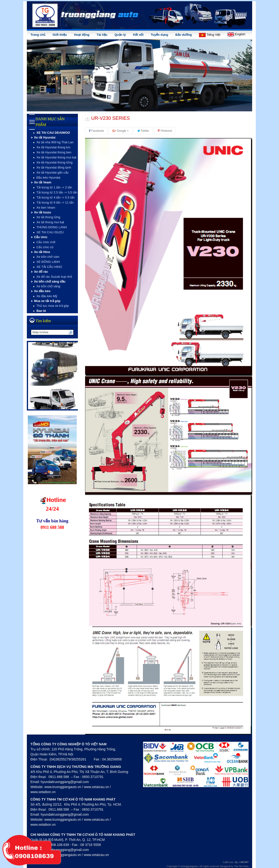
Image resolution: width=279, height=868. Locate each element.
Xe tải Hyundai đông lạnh (54, 167)
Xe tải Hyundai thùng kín (53, 147)
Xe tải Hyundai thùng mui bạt (56, 157)
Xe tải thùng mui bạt (50, 222)
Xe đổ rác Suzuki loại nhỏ (54, 277)
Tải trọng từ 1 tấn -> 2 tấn (54, 187)
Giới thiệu (60, 35)
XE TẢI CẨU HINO (49, 267)
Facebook (96, 131)
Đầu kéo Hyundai (48, 178)
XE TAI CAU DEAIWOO (53, 133)
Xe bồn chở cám (48, 257)
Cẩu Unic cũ (45, 247)
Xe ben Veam (46, 208)
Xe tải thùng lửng (48, 217)
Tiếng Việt (210, 35)
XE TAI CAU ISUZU (50, 232)
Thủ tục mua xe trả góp (53, 306)
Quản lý (120, 35)
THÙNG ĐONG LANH (52, 227)
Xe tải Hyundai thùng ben (54, 152)
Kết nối (138, 35)
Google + (120, 131)
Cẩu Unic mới (46, 242)
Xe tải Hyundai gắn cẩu (52, 172)
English (236, 34)
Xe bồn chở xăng (48, 286)
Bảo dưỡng (184, 35)
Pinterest (165, 131)
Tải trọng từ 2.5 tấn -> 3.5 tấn (57, 192)
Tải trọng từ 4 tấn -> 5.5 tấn (55, 197)
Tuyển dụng (160, 35)
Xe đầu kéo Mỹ (47, 296)
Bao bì (41, 311)
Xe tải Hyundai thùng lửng (54, 162)
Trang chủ (38, 35)
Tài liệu (102, 35)
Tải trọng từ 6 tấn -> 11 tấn (55, 202)
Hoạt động (82, 35)
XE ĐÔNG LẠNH (48, 262)
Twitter (143, 131)
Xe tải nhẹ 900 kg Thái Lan (55, 142)
